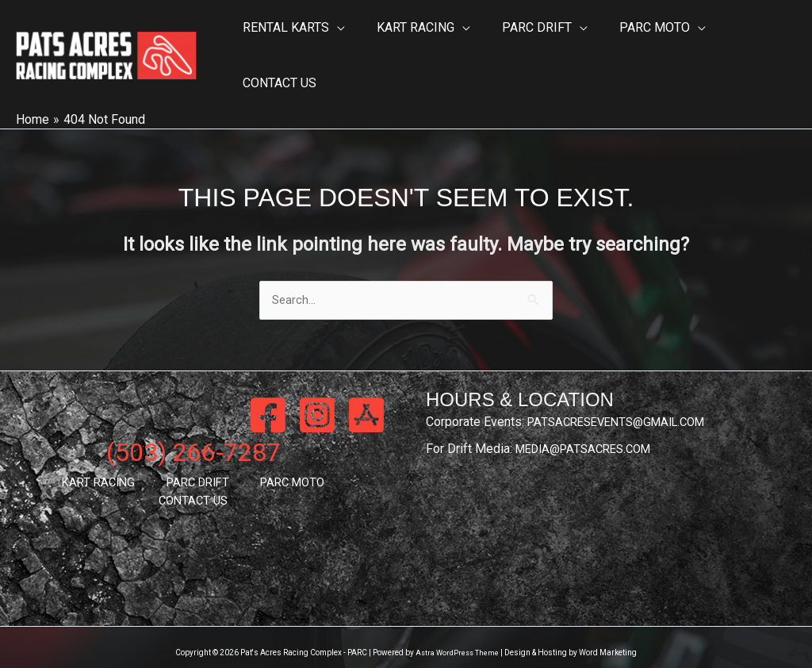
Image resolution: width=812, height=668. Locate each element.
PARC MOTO (237, 453)
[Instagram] (317, 385)
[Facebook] (268, 385)
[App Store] (366, 385)
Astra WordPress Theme (457, 622)
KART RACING (67, 453)
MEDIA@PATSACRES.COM (590, 418)
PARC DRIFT (154, 453)
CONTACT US (322, 453)
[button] (335, 40)
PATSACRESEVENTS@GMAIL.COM (624, 392)
